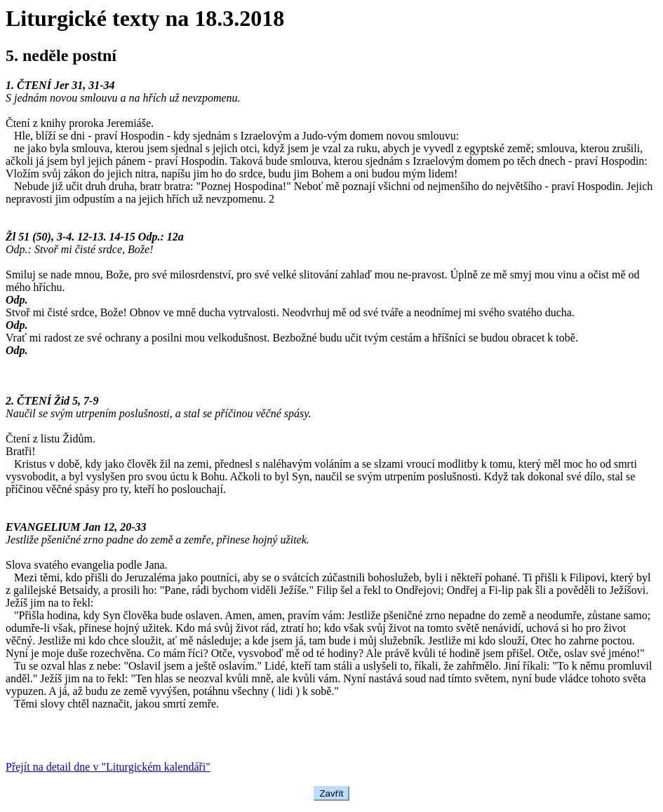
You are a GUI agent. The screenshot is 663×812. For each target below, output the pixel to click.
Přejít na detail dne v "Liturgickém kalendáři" (108, 767)
